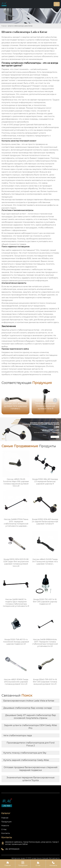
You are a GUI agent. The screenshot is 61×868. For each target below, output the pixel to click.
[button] (55, 400)
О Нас (38, 864)
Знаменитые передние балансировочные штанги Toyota (30, 779)
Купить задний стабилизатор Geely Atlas (26, 760)
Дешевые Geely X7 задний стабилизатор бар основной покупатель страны (31, 717)
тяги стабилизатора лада (18, 735)
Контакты (53, 864)
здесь (56, 322)
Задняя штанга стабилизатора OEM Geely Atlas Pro (30, 727)
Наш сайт (28, 320)
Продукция (23, 864)
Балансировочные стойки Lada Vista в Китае (29, 701)
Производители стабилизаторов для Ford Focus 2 (31, 744)
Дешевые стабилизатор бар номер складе (28, 708)
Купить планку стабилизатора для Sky (25, 753)
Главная (4, 26)
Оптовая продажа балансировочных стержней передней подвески (31, 769)
